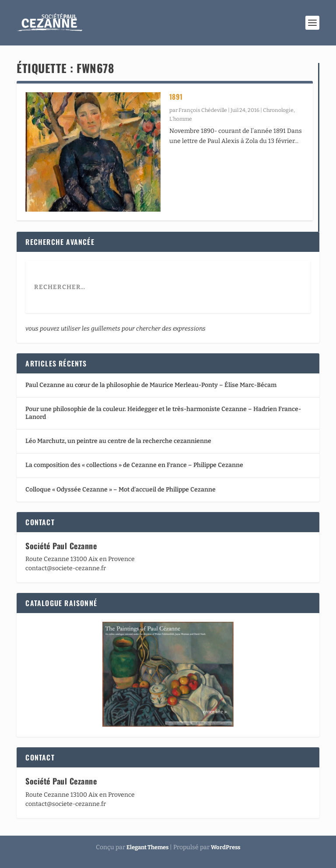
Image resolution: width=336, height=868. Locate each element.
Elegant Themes (147, 847)
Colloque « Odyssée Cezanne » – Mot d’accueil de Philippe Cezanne (121, 490)
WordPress (226, 847)
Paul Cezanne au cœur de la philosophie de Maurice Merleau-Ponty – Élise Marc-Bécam (151, 385)
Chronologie (278, 110)
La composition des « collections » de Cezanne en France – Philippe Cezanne (134, 465)
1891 (176, 97)
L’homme (181, 119)
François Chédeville (203, 110)
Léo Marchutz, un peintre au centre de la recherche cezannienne (118, 441)
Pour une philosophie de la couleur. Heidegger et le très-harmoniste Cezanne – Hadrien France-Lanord (163, 413)
